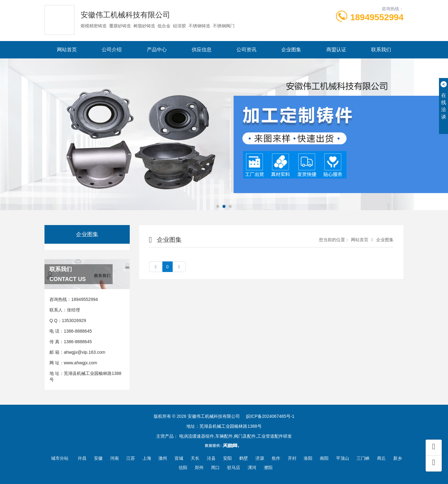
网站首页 (67, 50)
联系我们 (381, 50)
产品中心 (157, 50)
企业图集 (291, 50)
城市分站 (60, 458)
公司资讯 (246, 50)
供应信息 (202, 50)
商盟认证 (336, 50)
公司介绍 (112, 50)
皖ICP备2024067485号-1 (270, 416)
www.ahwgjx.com (80, 363)
